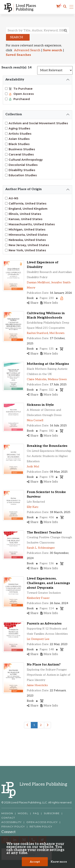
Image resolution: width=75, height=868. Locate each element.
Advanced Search (27, 50)
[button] (65, 7)
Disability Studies (22, 170)
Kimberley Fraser (38, 598)
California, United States (27, 203)
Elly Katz (33, 507)
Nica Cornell (35, 420)
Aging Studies (19, 128)
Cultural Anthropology (26, 160)
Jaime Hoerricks (37, 685)
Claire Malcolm (37, 379)
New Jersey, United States (29, 245)
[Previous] (27, 725)
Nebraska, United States (27, 240)
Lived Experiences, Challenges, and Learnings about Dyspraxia (48, 583)
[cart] (59, 7)
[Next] (47, 725)
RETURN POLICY (41, 827)
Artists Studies (20, 134)
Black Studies (19, 144)
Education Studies (23, 175)
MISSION (7, 813)
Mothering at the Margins (48, 364)
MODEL (23, 813)
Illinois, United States (25, 214)
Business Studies (22, 149)
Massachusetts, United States (32, 224)
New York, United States (27, 250)
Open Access (23, 94)
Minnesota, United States (28, 235)
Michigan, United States (27, 230)
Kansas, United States (25, 219)
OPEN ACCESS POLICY (42, 822)
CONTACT (8, 818)
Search (16, 37)
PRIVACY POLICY (13, 827)
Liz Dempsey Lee (38, 639)
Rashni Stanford (37, 333)
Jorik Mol (33, 467)
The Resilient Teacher (44, 533)
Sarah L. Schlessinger (41, 548)
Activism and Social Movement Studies (38, 123)
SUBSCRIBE (52, 813)
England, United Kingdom (28, 209)
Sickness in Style (40, 405)
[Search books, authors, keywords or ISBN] (37, 30)
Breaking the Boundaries (47, 446)
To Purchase (23, 89)
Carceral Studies (21, 154)
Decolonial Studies (23, 165)
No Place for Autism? (44, 665)
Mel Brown (57, 333)
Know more (59, 862)
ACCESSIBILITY (11, 822)
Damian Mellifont (38, 282)
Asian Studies (19, 139)
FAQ (36, 813)
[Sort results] (55, 70)
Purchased (21, 99)
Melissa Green (57, 379)
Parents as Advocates (44, 624)
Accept (35, 862)
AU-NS (13, 198)
